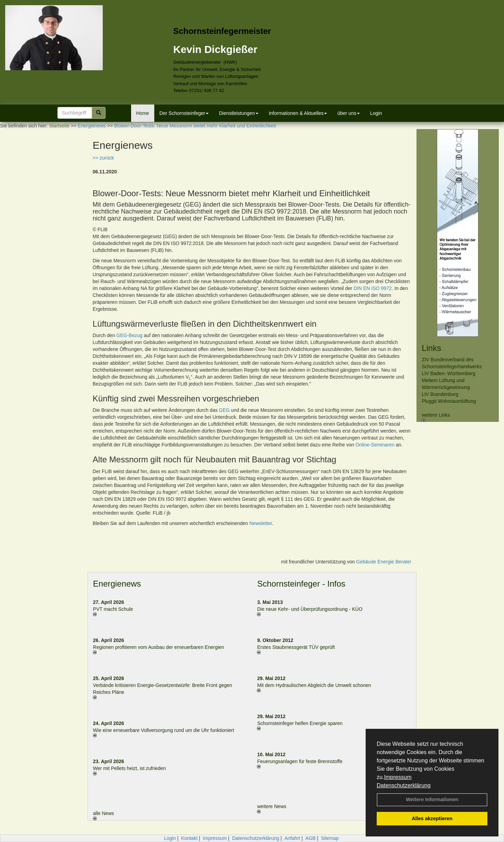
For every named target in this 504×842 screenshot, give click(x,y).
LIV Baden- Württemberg (448, 373)
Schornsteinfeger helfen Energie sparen (300, 723)
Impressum (398, 777)
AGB (311, 838)
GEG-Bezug (129, 335)
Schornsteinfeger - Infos (301, 584)
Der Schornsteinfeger (184, 113)
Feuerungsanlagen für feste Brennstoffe (300, 761)
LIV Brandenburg (440, 394)
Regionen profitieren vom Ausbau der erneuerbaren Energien (159, 647)
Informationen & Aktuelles (298, 113)
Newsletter (261, 523)
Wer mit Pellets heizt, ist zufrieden (130, 768)
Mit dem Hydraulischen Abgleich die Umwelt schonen (314, 685)
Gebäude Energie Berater (384, 562)
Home (143, 113)
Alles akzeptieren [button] (432, 818)
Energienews (117, 584)
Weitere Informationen (432, 799)
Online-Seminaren (375, 445)
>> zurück (103, 158)
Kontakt (189, 838)
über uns (348, 113)
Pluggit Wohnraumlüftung (449, 401)
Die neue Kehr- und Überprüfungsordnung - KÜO (310, 609)
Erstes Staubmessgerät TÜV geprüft (296, 647)
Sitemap (330, 838)
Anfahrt (292, 838)
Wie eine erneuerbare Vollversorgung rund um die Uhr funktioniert (164, 730)
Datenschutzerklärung (404, 785)
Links (431, 348)
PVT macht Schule (113, 609)
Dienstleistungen (239, 113)
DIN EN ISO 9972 (373, 288)
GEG (224, 410)
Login (376, 113)
